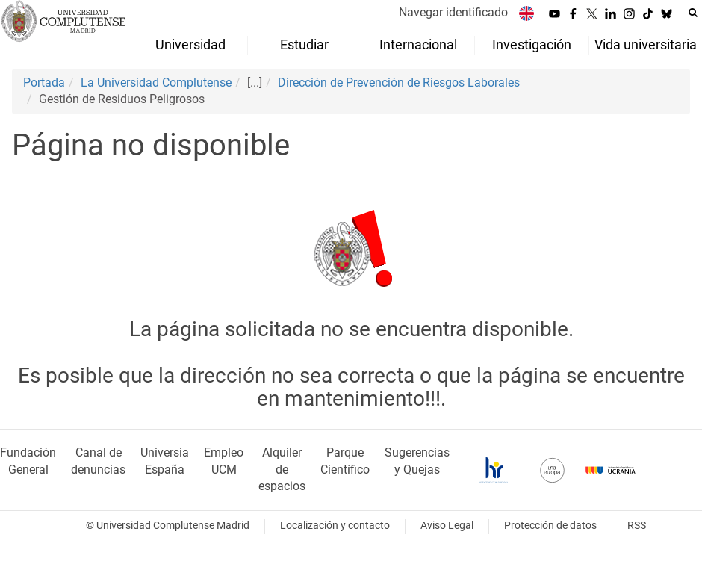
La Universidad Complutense (156, 83)
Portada (44, 83)
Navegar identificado (453, 12)
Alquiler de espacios (282, 470)
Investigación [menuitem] (532, 45)
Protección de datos (550, 526)
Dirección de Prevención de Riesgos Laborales (399, 83)
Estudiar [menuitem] (304, 45)
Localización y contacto (335, 526)
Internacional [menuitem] (418, 45)
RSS (637, 526)
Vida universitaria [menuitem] (646, 45)
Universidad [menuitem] (190, 45)
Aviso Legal (447, 526)
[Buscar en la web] (693, 13)
